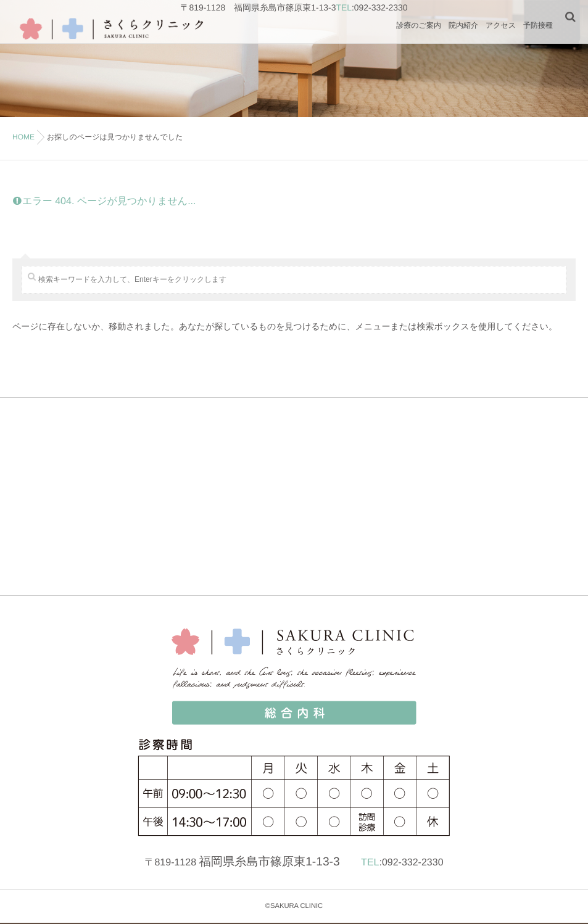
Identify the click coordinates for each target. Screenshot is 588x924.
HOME (23, 137)
